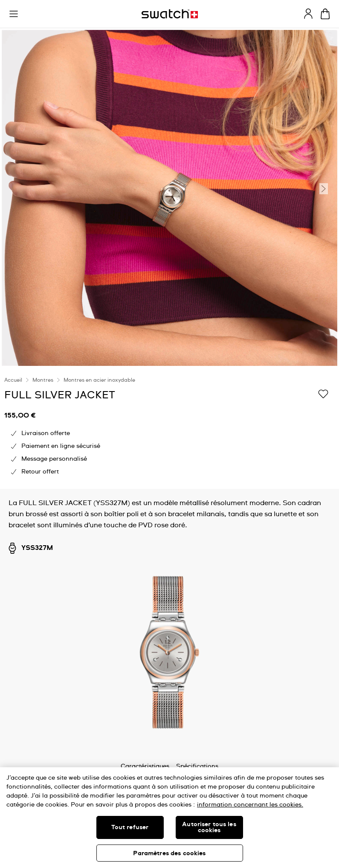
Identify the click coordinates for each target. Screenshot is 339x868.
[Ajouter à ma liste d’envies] (323, 395)
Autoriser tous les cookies (209, 827)
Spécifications (197, 766)
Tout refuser (130, 827)
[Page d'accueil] (170, 14)
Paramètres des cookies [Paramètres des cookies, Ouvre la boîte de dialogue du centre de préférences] (169, 853)
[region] (169, 428)
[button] (14, 14)
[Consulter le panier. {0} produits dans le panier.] (325, 14)
